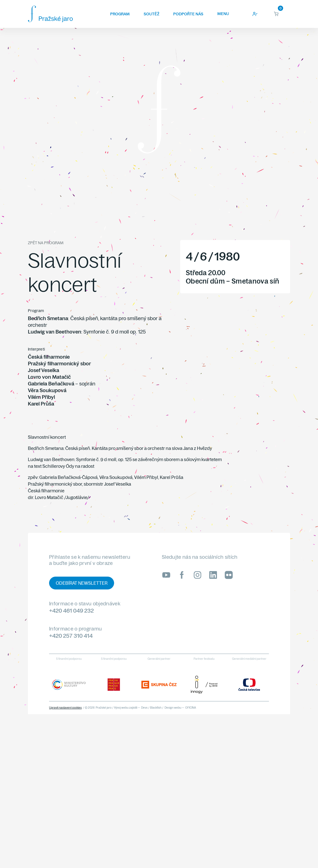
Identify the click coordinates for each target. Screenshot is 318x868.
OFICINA (191, 708)
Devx (144, 708)
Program (120, 14)
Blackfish (156, 708)
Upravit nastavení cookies (65, 708)
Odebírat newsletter (82, 583)
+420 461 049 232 (71, 611)
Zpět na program (46, 243)
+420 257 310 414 (71, 636)
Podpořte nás (188, 14)
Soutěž (151, 14)
